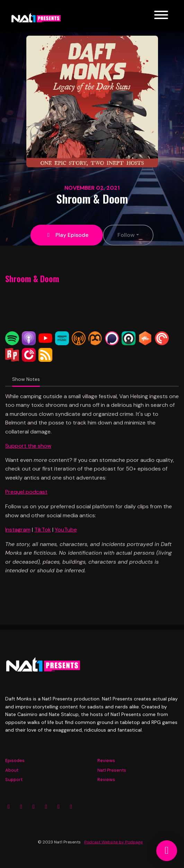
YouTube (66, 530)
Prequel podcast (26, 492)
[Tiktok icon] (71, 807)
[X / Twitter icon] (34, 807)
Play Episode (67, 235)
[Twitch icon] (59, 807)
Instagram (18, 530)
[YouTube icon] (46, 807)
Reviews (106, 760)
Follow (126, 235)
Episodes (15, 760)
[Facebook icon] (21, 807)
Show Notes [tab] (26, 379)
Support (14, 780)
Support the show (28, 446)
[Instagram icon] (9, 807)
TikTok (43, 530)
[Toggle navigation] (161, 16)
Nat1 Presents (112, 770)
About (12, 770)
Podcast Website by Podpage (113, 842)
